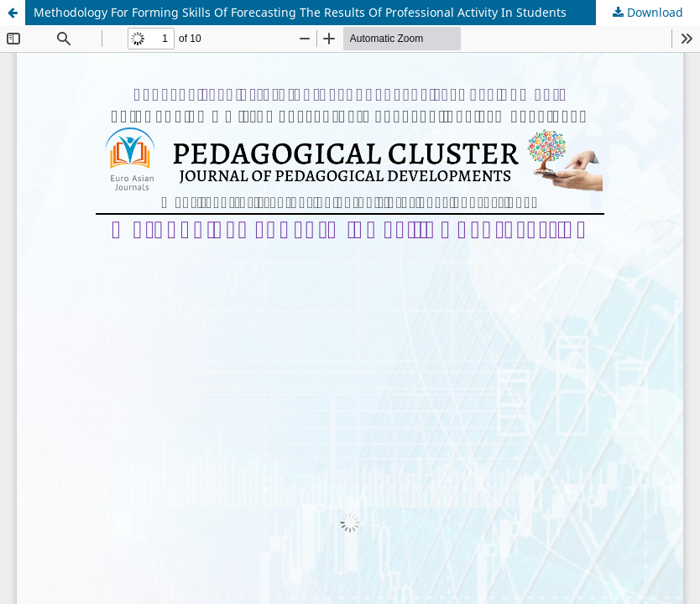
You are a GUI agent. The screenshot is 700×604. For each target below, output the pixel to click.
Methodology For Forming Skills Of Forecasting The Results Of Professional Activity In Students (300, 12)
